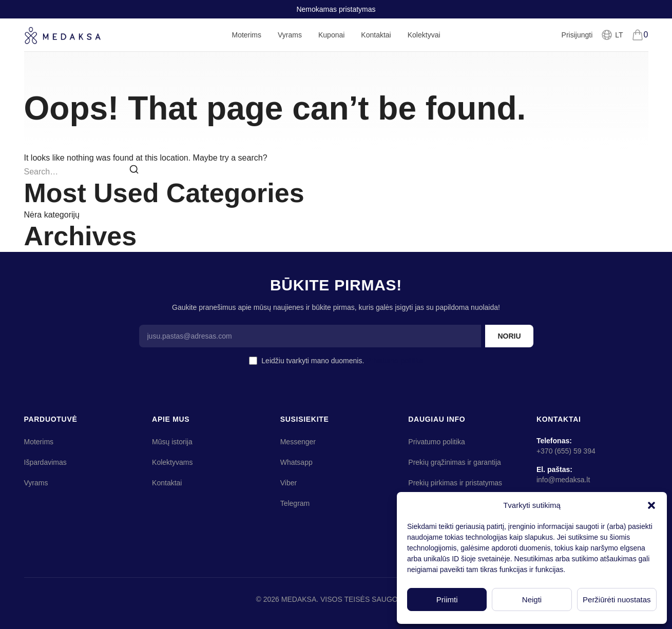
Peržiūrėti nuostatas (617, 599)
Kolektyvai (424, 35)
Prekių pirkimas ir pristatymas (455, 483)
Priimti (447, 599)
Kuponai (331, 35)
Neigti (532, 599)
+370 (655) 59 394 (566, 451)
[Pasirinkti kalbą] (612, 35)
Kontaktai (376, 35)
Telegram (295, 503)
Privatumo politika (395, 361)
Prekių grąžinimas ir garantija (455, 462)
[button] (651, 505)
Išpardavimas (45, 462)
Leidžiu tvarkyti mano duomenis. (342, 361)
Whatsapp (296, 462)
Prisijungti (577, 35)
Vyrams (290, 41)
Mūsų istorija (172, 442)
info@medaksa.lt (563, 480)
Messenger (298, 442)
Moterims (246, 41)
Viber (289, 483)
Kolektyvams (172, 462)
